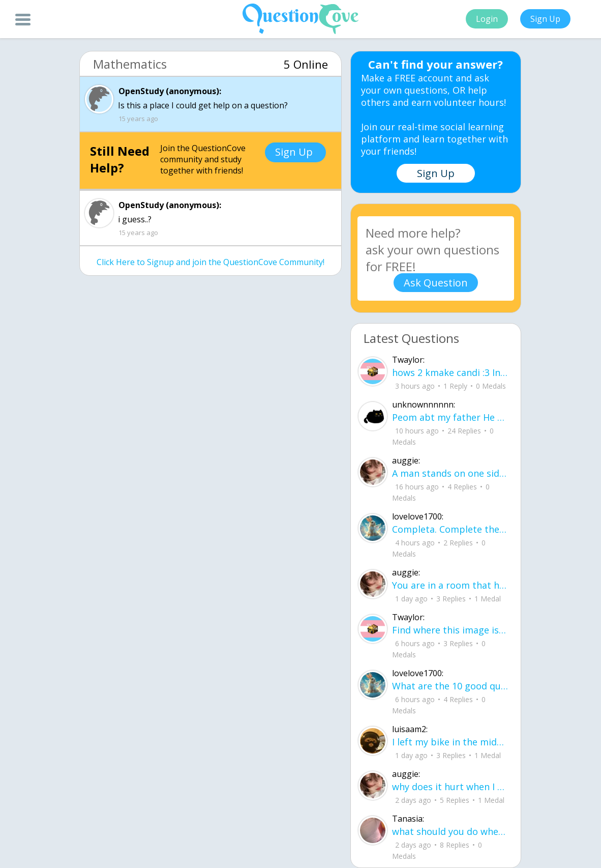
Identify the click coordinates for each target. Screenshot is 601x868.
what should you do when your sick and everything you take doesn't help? (450, 831)
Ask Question (436, 283)
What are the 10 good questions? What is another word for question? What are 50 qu (450, 686)
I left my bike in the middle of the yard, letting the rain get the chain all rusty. (450, 742)
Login (487, 19)
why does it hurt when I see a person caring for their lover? (450, 787)
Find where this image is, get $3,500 (450, 630)
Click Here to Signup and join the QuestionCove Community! (211, 262)
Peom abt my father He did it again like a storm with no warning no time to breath (450, 417)
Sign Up (545, 19)
